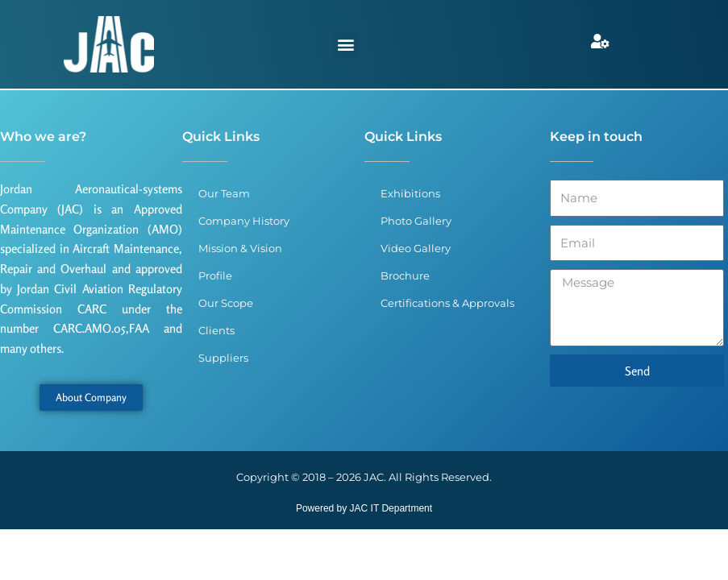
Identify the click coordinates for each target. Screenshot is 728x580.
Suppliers (223, 358)
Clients (216, 330)
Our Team (224, 193)
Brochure (405, 275)
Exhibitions (410, 193)
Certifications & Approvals (447, 303)
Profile (215, 275)
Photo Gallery (416, 221)
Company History (244, 221)
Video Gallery (416, 248)
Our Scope (226, 303)
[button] (345, 45)
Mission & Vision (240, 248)
